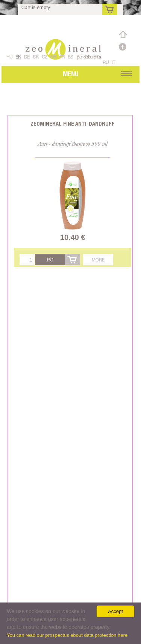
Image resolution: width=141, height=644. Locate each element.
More (98, 260)
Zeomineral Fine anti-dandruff (73, 124)
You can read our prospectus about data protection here (67, 635)
